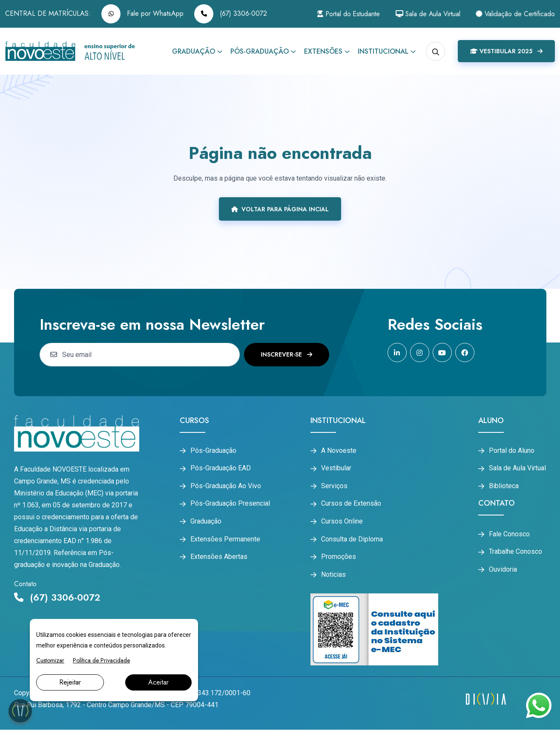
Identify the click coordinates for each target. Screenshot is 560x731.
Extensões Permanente (225, 540)
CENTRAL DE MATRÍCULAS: (48, 13)
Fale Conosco (509, 535)
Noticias (333, 576)
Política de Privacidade (101, 660)
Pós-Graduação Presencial (230, 504)
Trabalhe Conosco (515, 553)
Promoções (339, 558)
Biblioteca (504, 486)
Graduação (194, 51)
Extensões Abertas (219, 558)
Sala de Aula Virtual (425, 14)
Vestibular (336, 469)
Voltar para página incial (280, 209)
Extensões (323, 51)
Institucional (383, 51)
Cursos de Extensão (351, 504)
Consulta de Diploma (352, 540)
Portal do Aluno (512, 451)
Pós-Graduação (260, 51)
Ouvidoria (503, 570)
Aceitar (158, 682)
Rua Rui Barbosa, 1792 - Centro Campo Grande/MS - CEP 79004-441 (116, 706)
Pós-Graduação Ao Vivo (226, 486)
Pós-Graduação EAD (221, 469)
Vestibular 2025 (506, 51)
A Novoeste (339, 451)
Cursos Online (342, 522)
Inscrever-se (286, 354)
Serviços (334, 486)
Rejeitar (70, 682)
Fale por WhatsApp (142, 14)
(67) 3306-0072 (231, 14)
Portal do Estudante (343, 14)
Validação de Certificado (515, 14)
